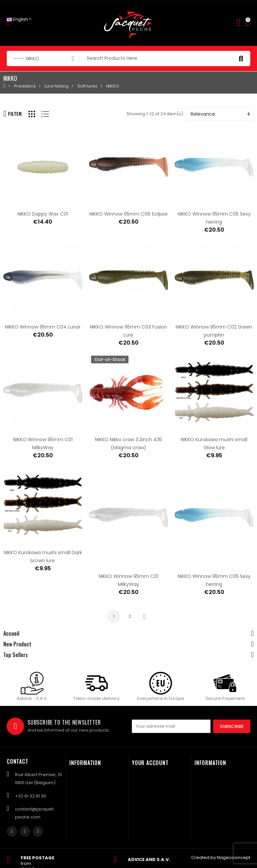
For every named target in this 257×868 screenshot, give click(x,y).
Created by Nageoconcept (221, 857)
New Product (17, 644)
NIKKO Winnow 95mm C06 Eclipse (128, 214)
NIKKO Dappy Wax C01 (43, 214)
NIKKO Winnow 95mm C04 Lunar (43, 327)
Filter (13, 114)
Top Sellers (16, 655)
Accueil (11, 633)
